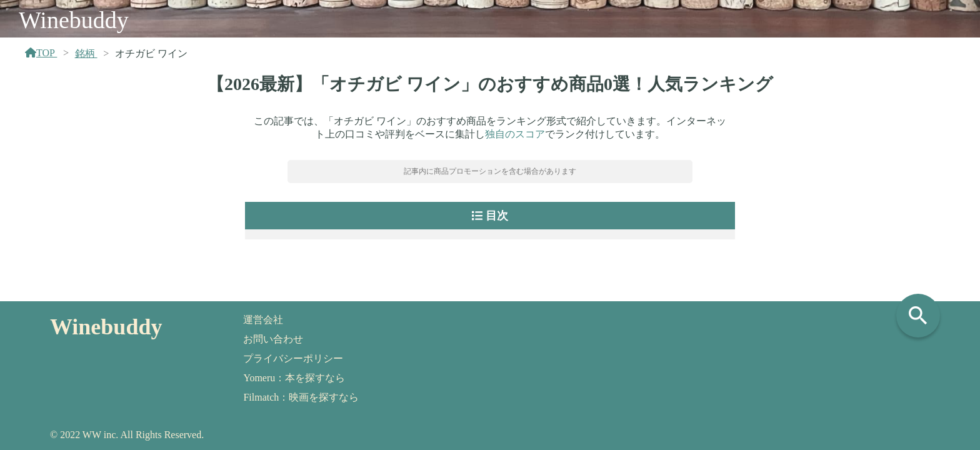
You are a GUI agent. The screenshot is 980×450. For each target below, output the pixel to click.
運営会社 (263, 320)
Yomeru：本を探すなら (294, 378)
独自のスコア (515, 134)
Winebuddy (74, 20)
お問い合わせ (273, 339)
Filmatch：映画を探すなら (301, 397)
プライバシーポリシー (293, 358)
